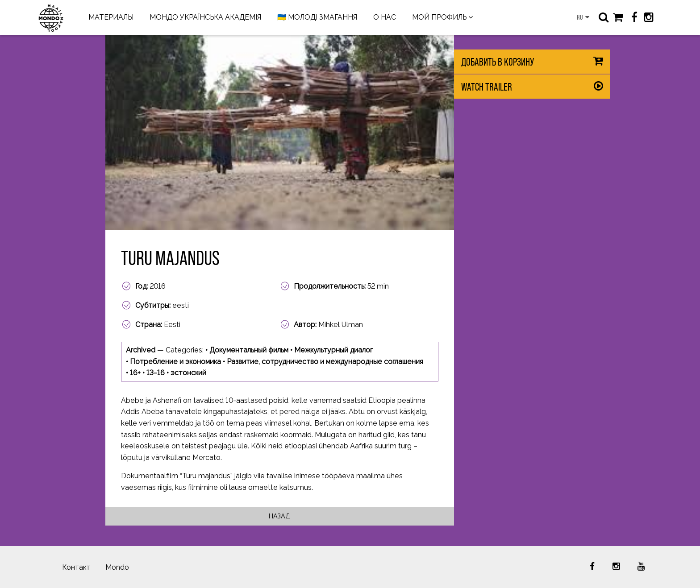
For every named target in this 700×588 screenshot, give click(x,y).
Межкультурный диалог (333, 350)
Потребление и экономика (175, 362)
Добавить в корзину (498, 62)
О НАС (385, 17)
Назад (280, 516)
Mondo (117, 567)
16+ (135, 373)
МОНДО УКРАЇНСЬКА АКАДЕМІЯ (205, 17)
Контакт (76, 567)
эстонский (188, 373)
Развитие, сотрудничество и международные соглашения (325, 362)
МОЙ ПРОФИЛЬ (439, 17)
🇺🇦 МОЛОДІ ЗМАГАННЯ (317, 17)
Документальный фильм (249, 350)
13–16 (156, 373)
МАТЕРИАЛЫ (111, 17)
